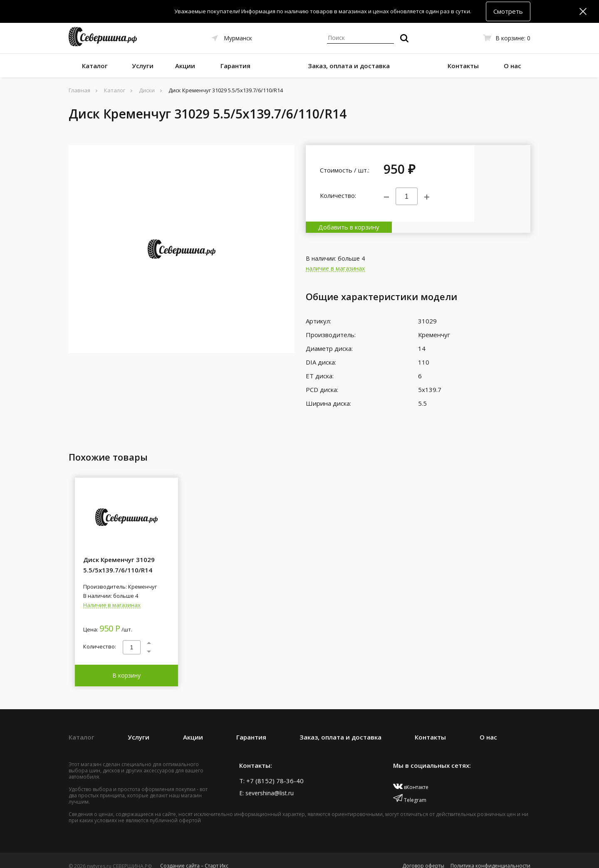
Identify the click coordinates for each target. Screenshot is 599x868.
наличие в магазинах (335, 258)
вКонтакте (411, 776)
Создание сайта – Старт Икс (194, 854)
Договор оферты (423, 854)
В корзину (126, 664)
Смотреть (508, 11)
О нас (512, 66)
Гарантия (235, 66)
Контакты (463, 66)
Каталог (95, 66)
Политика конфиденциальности (490, 854)
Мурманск (238, 38)
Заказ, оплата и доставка (349, 66)
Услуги (143, 66)
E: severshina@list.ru (266, 782)
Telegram (410, 789)
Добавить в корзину (502, 183)
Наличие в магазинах (112, 594)
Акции (185, 66)
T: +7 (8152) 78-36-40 (271, 769)
